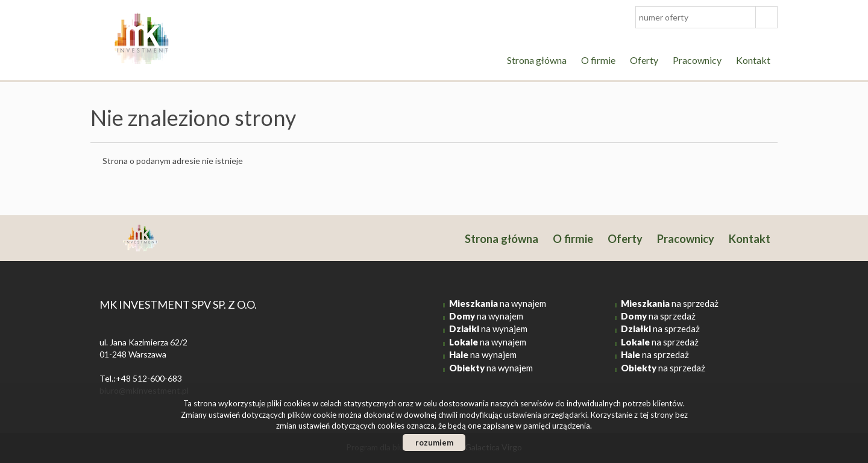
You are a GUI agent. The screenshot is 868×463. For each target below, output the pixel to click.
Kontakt (753, 60)
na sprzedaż (670, 303)
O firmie (598, 60)
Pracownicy (697, 60)
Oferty (644, 60)
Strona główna (537, 60)
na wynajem (498, 303)
